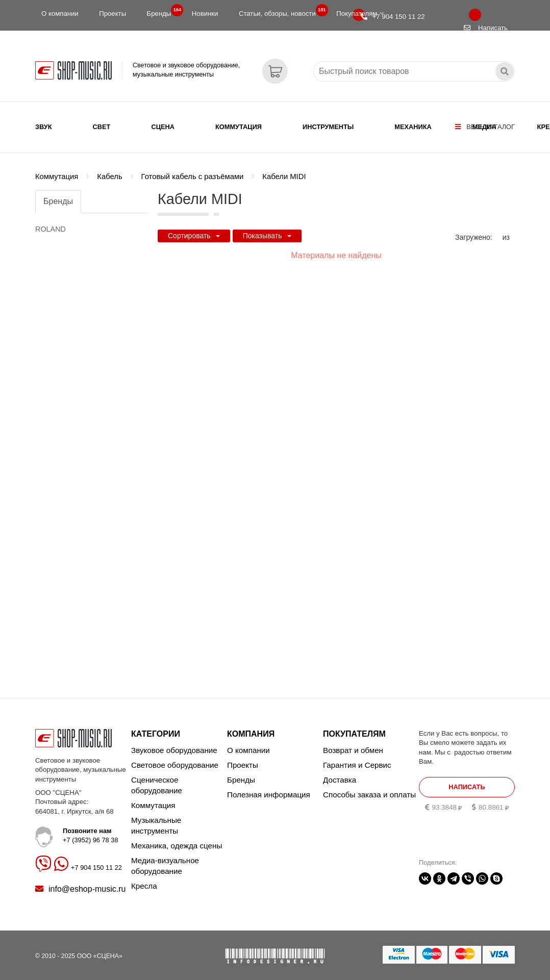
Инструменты (328, 127)
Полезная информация (269, 790)
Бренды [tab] (58, 195)
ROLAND (51, 222)
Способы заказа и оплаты (369, 790)
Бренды (162, 11)
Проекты (112, 14)
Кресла (144, 882)
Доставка (340, 776)
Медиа (484, 127)
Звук (44, 127)
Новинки (205, 14)
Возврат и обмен (353, 746)
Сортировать (194, 229)
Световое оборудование (175, 761)
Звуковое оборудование (174, 746)
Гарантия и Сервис (357, 761)
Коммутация (239, 127)
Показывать (267, 229)
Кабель (109, 170)
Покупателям (360, 14)
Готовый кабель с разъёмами (193, 170)
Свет (102, 127)
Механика (413, 127)
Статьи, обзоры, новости (280, 11)
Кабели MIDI (284, 170)
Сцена (163, 127)
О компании (60, 14)
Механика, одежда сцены (177, 841)
